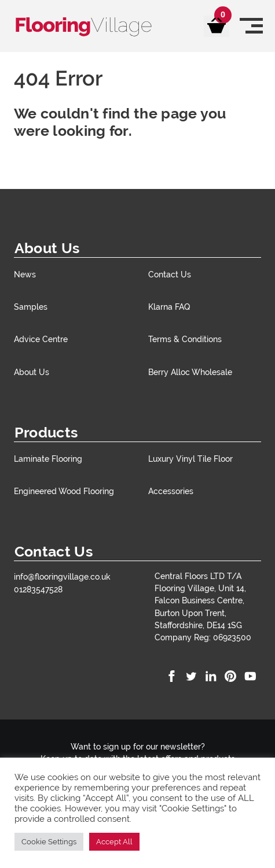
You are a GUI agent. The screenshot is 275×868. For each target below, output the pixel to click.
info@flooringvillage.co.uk (62, 576)
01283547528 (38, 589)
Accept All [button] (114, 842)
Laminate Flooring (48, 459)
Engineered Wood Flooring (64, 491)
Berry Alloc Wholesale (190, 372)
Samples (31, 307)
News (25, 274)
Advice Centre (41, 339)
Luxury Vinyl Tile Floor (190, 459)
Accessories (171, 491)
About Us (32, 372)
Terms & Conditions (185, 339)
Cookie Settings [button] (49, 842)
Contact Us (170, 274)
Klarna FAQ (169, 307)
